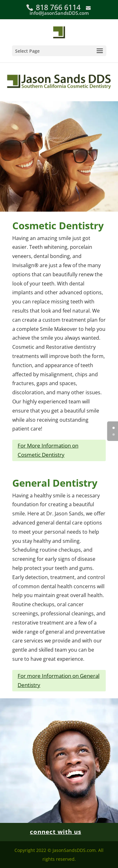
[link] (59, 32)
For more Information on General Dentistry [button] (59, 680)
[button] (59, 51)
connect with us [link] (56, 832)
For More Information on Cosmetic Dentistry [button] (48, 450)
